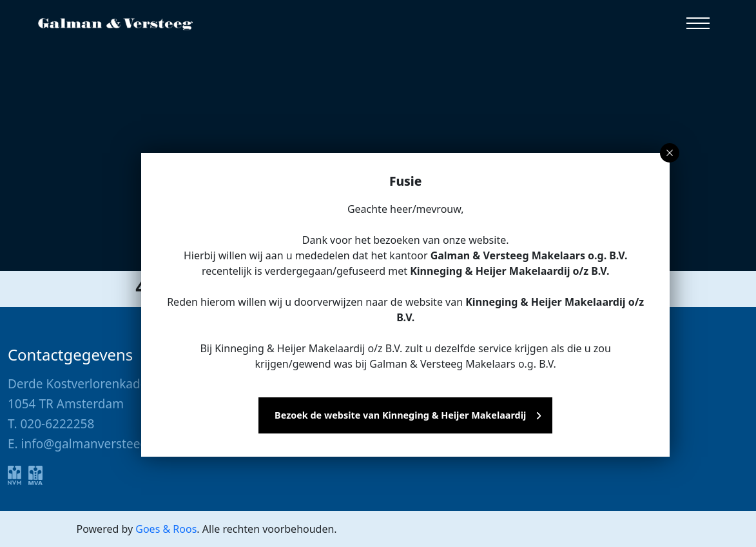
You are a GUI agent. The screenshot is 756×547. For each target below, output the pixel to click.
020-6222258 (57, 424)
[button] (698, 23)
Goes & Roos (166, 529)
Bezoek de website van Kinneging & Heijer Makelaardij (400, 415)
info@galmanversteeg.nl (92, 444)
